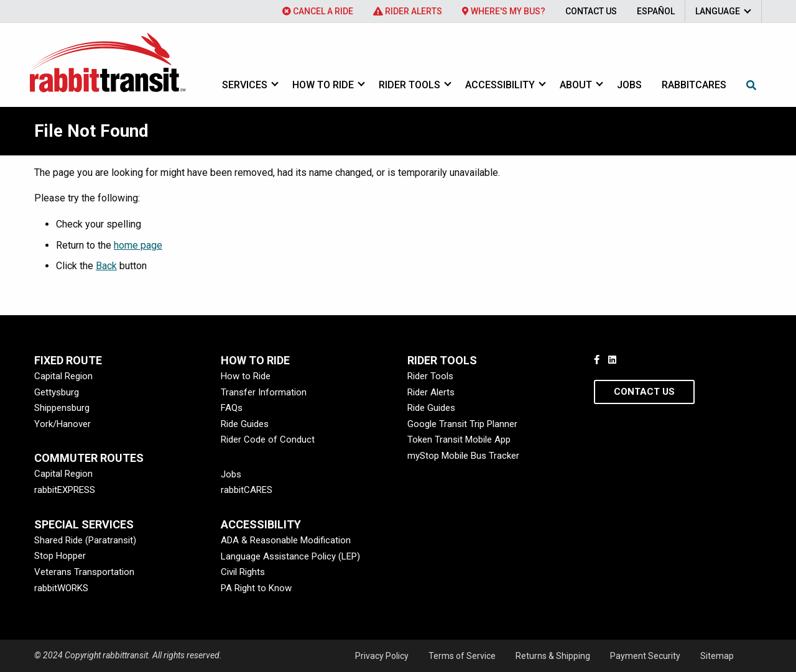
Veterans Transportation (84, 572)
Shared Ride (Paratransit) (85, 540)
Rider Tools (410, 85)
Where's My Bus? (504, 11)
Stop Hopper (60, 556)
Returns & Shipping (553, 656)
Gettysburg (57, 392)
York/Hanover (62, 424)
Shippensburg (62, 408)
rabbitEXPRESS (65, 490)
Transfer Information (264, 392)
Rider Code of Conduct (268, 440)
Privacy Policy (382, 656)
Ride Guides (245, 424)
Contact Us (591, 11)
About (576, 85)
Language (718, 11)
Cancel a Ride (318, 11)
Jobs (629, 85)
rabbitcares (694, 85)
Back (106, 266)
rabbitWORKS (61, 588)
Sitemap (717, 656)
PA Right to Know (256, 588)
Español (656, 11)
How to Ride (323, 85)
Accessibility (500, 85)
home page (138, 245)
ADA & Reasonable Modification (286, 540)
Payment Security (645, 656)
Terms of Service (462, 656)
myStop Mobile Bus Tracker (463, 456)
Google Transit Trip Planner (462, 424)
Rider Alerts (408, 11)
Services (245, 85)
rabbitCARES (247, 490)
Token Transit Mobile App (459, 440)
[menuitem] (318, 11)
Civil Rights (243, 572)
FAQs (232, 408)
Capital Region (63, 376)
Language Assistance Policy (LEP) (290, 556)
